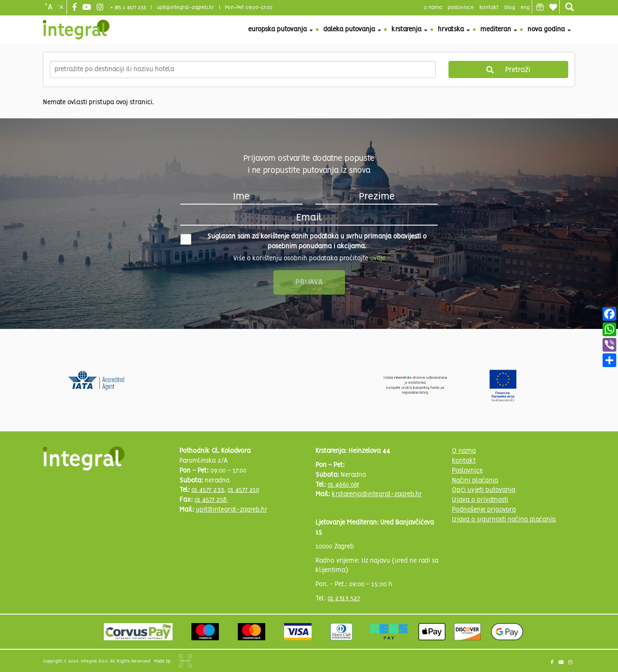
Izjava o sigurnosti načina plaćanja (504, 520)
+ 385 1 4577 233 (128, 8)
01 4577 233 (208, 490)
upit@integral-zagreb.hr (185, 8)
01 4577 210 (243, 490)
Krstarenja (409, 30)
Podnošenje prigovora (484, 510)
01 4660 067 (343, 485)
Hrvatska (454, 30)
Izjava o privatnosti (480, 500)
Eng (525, 8)
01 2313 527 (344, 599)
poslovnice (461, 8)
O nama (464, 451)
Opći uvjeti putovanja (484, 490)
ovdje (378, 259)
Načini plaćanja (475, 481)
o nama (433, 8)
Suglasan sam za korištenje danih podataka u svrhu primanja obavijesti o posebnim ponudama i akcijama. (303, 242)
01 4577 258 (211, 500)
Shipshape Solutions (185, 661)
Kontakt (489, 8)
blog (510, 8)
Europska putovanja (280, 30)
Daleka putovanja (352, 30)
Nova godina (549, 30)
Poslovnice (467, 471)
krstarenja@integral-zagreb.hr (377, 494)
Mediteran (499, 30)
